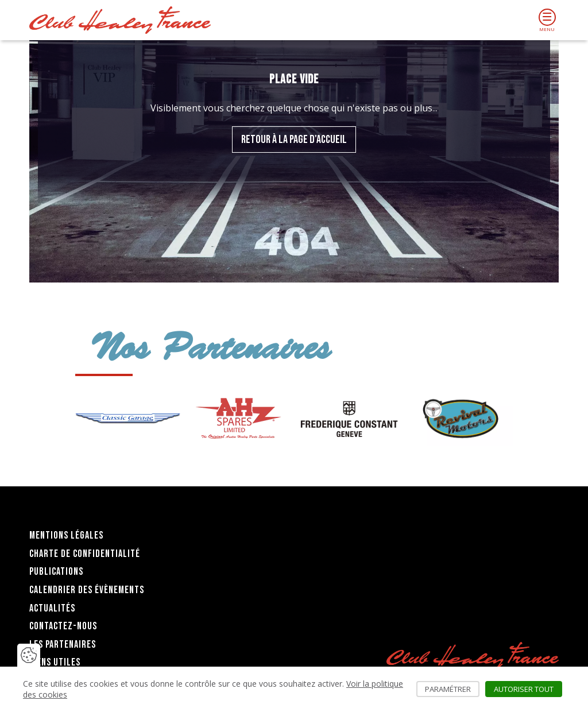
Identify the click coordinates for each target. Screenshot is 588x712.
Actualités (52, 608)
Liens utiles (55, 662)
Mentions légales (66, 535)
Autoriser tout (528, 689)
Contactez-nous (63, 626)
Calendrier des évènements (87, 590)
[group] (128, 419)
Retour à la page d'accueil (294, 140)
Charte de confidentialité (85, 554)
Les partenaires (63, 645)
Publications (56, 572)
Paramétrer (452, 689)
